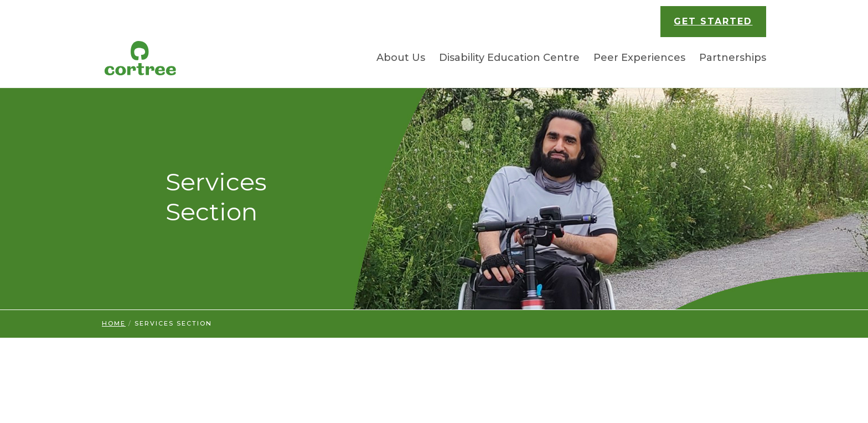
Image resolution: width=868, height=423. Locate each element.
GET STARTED (713, 21)
